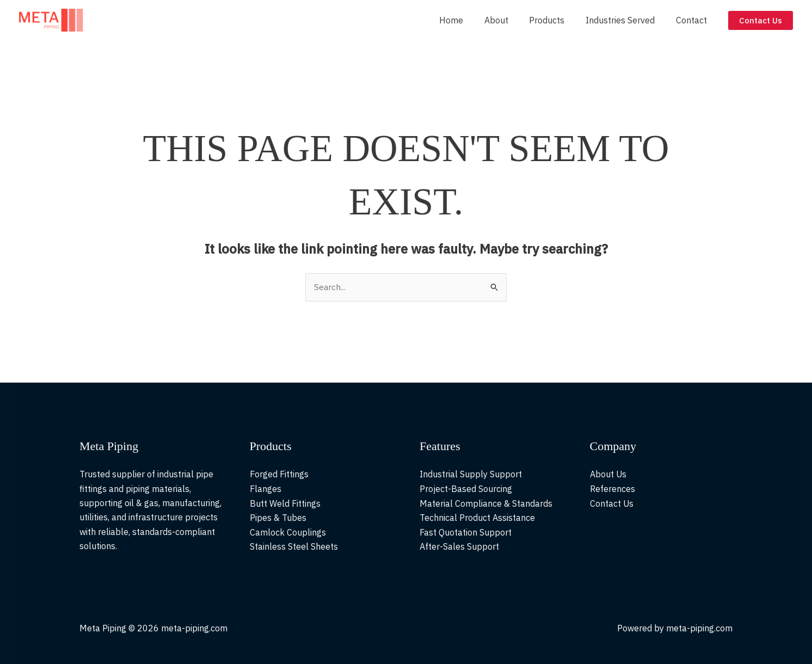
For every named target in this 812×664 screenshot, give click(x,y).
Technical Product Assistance (477, 518)
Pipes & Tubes (278, 518)
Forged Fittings (279, 475)
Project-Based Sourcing (466, 489)
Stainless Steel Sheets (294, 546)
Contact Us (612, 503)
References (613, 489)
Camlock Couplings (288, 532)
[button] (761, 20)
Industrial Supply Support (471, 475)
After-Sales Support (459, 546)
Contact (693, 20)
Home (467, 20)
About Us (608, 475)
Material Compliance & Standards (486, 503)
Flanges (266, 489)
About (509, 20)
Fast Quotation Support (466, 532)
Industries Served (626, 20)
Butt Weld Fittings (285, 503)
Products (556, 20)
